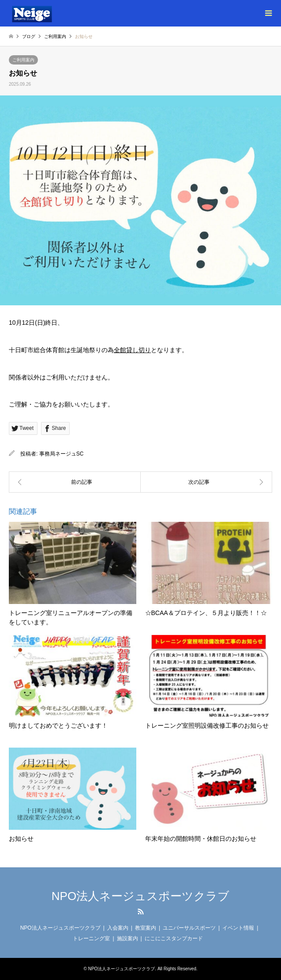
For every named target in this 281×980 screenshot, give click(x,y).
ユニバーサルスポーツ (189, 928)
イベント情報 (238, 928)
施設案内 (127, 938)
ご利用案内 (23, 60)
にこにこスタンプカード (174, 938)
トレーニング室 (91, 938)
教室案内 (146, 928)
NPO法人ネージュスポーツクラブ (140, 896)
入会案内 (118, 928)
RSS (141, 912)
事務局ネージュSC (62, 454)
